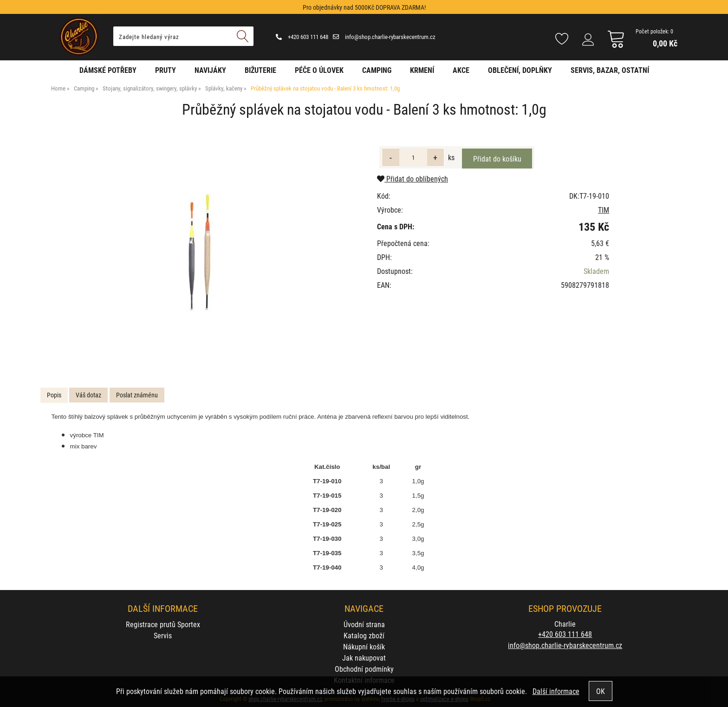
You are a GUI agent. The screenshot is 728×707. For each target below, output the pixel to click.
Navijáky (210, 70)
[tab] (54, 395)
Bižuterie (260, 70)
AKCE (461, 70)
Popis (54, 395)
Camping (377, 70)
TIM (604, 210)
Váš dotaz (88, 395)
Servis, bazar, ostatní (610, 70)
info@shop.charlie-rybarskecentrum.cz (384, 37)
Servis (163, 635)
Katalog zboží (364, 635)
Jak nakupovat (364, 658)
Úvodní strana (364, 624)
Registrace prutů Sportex (163, 624)
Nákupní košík (364, 646)
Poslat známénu (137, 395)
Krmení (422, 70)
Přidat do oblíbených (413, 178)
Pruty (166, 70)
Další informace (556, 691)
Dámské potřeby (108, 70)
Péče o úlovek (319, 70)
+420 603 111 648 (302, 37)
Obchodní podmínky (364, 669)
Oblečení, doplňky (520, 70)
